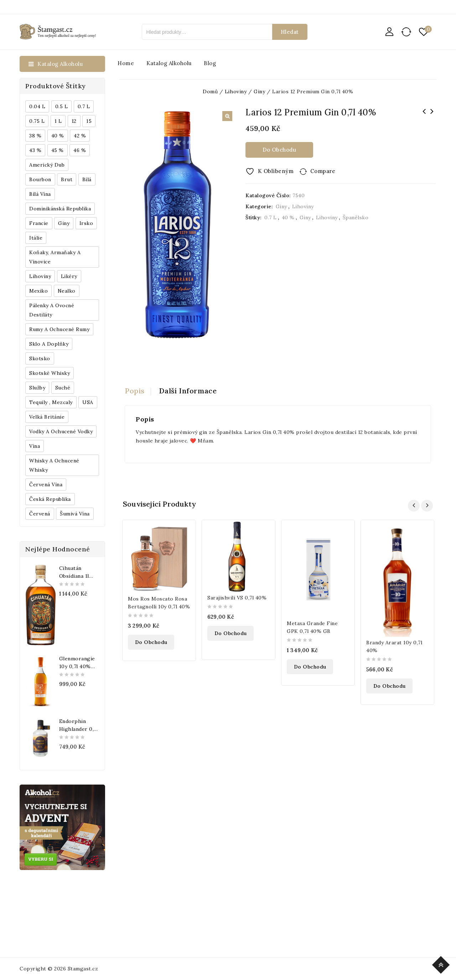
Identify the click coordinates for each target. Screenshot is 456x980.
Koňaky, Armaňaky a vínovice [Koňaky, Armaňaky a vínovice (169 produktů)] (55, 257)
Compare (323, 171)
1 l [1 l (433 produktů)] (58, 121)
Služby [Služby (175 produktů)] (37, 388)
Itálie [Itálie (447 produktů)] (36, 238)
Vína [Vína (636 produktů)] (35, 446)
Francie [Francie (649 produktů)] (39, 223)
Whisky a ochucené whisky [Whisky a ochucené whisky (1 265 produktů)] (54, 465)
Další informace (188, 391)
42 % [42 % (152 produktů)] (80, 136)
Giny (281, 206)
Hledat (290, 32)
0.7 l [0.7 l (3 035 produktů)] (84, 106)
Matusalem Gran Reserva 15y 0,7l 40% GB (432, 116)
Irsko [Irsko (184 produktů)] (86, 223)
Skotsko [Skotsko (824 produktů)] (40, 358)
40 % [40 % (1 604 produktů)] (58, 136)
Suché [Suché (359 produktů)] (63, 388)
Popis (135, 391)
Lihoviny (303, 206)
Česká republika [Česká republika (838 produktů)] (50, 499)
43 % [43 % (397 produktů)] (35, 150)
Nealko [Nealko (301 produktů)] (67, 291)
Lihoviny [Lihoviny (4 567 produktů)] (40, 276)
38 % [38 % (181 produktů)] (35, 136)
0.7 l (271, 218)
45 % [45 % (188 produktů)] (58, 150)
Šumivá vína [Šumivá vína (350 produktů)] (75, 514)
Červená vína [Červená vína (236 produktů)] (46, 484)
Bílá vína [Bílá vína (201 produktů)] (40, 194)
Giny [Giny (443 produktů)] (64, 223)
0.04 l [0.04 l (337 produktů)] (37, 106)
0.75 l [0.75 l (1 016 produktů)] (37, 121)
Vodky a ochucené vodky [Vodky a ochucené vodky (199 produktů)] (61, 431)
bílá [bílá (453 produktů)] (87, 179)
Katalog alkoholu (169, 63)
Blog (210, 63)
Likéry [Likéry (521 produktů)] (69, 276)
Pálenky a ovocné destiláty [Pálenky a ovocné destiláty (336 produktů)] (52, 310)
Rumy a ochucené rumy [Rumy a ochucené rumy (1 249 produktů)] (59, 329)
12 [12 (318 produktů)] (74, 121)
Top (442, 964)
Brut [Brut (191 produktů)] (67, 179)
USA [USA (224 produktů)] (88, 402)
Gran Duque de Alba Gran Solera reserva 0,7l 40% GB (424, 121)
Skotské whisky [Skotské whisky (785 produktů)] (50, 373)
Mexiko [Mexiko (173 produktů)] (38, 291)
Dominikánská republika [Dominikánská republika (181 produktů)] (60, 209)
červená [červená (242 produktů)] (40, 514)
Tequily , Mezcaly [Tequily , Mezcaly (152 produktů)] (51, 402)
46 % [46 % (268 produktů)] (80, 150)
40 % (288, 218)
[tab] (138, 391)
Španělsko (356, 218)
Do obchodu (279, 150)
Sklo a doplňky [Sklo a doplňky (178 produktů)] (49, 344)
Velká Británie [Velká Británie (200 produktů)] (47, 417)
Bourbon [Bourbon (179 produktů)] (40, 179)
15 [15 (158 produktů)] (89, 121)
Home (126, 63)
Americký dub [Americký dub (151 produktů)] (47, 165)
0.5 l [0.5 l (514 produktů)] (62, 106)
